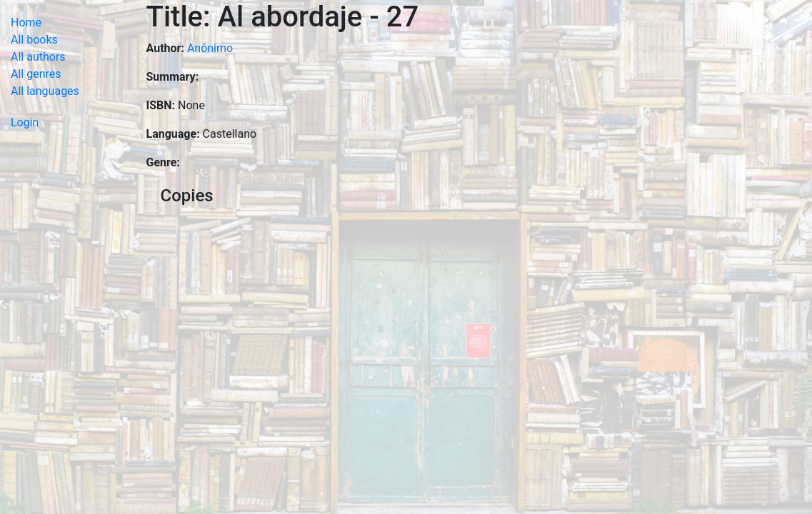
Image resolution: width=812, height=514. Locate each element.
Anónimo (210, 48)
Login (25, 122)
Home (26, 22)
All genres (36, 74)
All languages (45, 91)
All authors (38, 57)
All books (34, 40)
